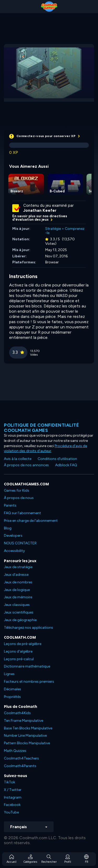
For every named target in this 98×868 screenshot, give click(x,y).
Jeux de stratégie (18, 567)
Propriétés (12, 697)
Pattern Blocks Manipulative (27, 743)
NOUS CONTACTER (20, 543)
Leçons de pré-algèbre (23, 644)
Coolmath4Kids (17, 713)
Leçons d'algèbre (18, 651)
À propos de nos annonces (26, 465)
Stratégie (53, 229)
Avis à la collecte (18, 459)
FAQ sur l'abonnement (22, 513)
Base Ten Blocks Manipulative (28, 728)
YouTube (11, 812)
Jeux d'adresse (16, 575)
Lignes (9, 674)
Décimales (13, 689)
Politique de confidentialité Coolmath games (41, 428)
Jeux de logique (17, 590)
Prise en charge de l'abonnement (31, 521)
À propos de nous (19, 498)
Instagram (13, 797)
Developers (13, 536)
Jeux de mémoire (18, 597)
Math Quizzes (15, 751)
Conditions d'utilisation (57, 459)
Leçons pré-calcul (19, 659)
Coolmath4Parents (20, 766)
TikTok (10, 782)
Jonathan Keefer (40, 210)
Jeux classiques (17, 605)
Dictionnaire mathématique (27, 666)
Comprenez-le (65, 231)
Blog (8, 528)
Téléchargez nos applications (28, 628)
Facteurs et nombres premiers (29, 682)
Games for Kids (17, 490)
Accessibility (14, 551)
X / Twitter (13, 790)
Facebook (12, 805)
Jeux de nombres (18, 582)
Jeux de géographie (20, 620)
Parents (10, 505)
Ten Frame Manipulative (24, 721)
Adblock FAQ (66, 465)
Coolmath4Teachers (21, 758)
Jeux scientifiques (19, 612)
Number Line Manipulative (25, 736)
